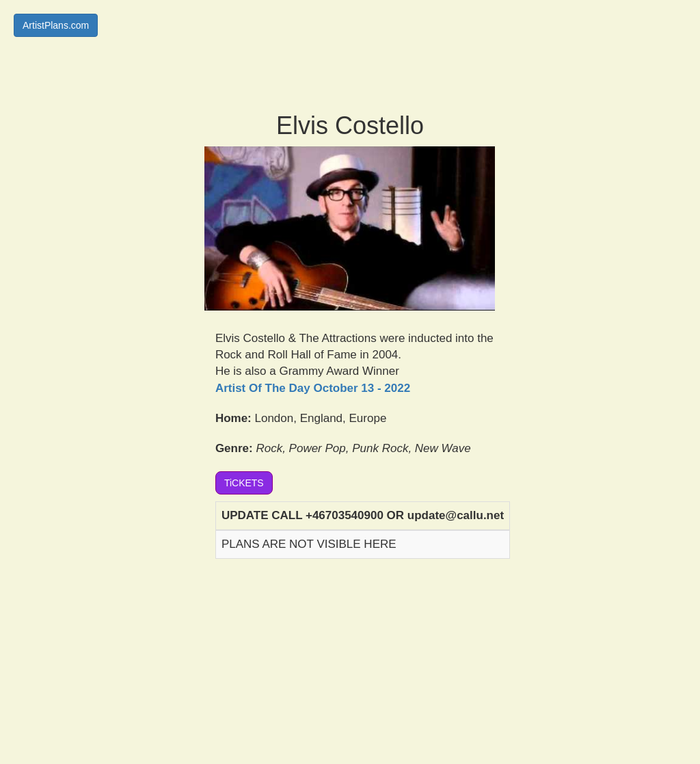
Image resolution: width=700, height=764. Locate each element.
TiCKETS (244, 483)
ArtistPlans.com (56, 25)
